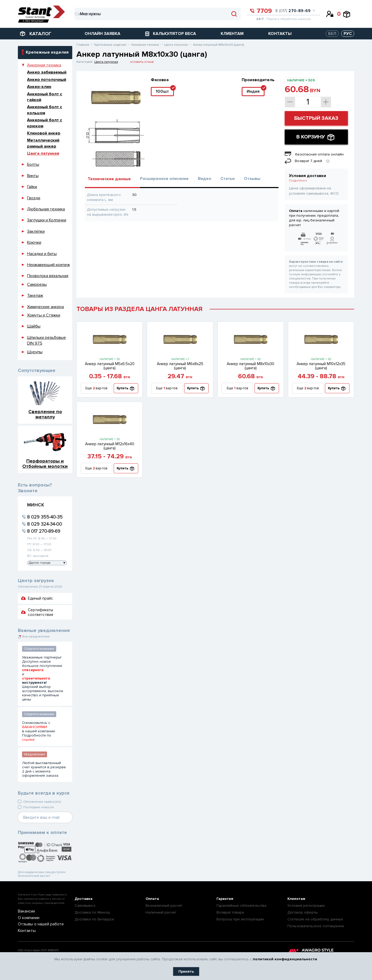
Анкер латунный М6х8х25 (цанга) (180, 366)
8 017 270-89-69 (44, 531)
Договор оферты (303, 912)
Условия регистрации (306, 906)
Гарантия (225, 899)
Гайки (32, 187)
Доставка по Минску (92, 912)
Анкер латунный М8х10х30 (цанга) (250, 366)
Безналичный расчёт (164, 906)
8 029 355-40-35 (45, 517)
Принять (186, 971)
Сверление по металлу (45, 414)
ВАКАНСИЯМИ (35, 727)
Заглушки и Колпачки (47, 220)
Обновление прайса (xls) (42, 802)
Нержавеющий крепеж (48, 265)
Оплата (152, 899)
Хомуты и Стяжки (44, 315)
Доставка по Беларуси (94, 919)
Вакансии (25, 912)
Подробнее (298, 181)
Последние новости (38, 807)
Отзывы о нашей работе (37, 924)
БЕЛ (332, 34)
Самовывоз (85, 906)
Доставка (84, 899)
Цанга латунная (43, 153)
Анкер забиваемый (47, 72)
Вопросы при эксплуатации (240, 919)
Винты (33, 176)
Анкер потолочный (47, 80)
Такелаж (35, 295)
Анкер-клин (39, 87)
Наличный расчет (161, 912)
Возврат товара (230, 912)
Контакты (25, 930)
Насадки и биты (42, 254)
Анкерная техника (44, 65)
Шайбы (34, 326)
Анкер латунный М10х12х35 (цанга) (321, 366)
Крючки (34, 242)
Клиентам (296, 899)
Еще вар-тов (96, 388)
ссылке (28, 740)
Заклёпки (36, 231)
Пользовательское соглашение (316, 926)
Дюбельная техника (46, 209)
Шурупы (35, 352)
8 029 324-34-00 (45, 524)
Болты (33, 164)
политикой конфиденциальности (285, 959)
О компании (27, 918)
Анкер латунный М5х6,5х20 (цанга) (110, 366)
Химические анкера (45, 307)
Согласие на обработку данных (315, 919)
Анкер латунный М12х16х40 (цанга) (110, 446)
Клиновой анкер (44, 133)
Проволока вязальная (48, 276)
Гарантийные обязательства (241, 906)
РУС (348, 34)
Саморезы (37, 284)
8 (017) (293, 11)
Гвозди (34, 198)
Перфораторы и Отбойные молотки (45, 463)
